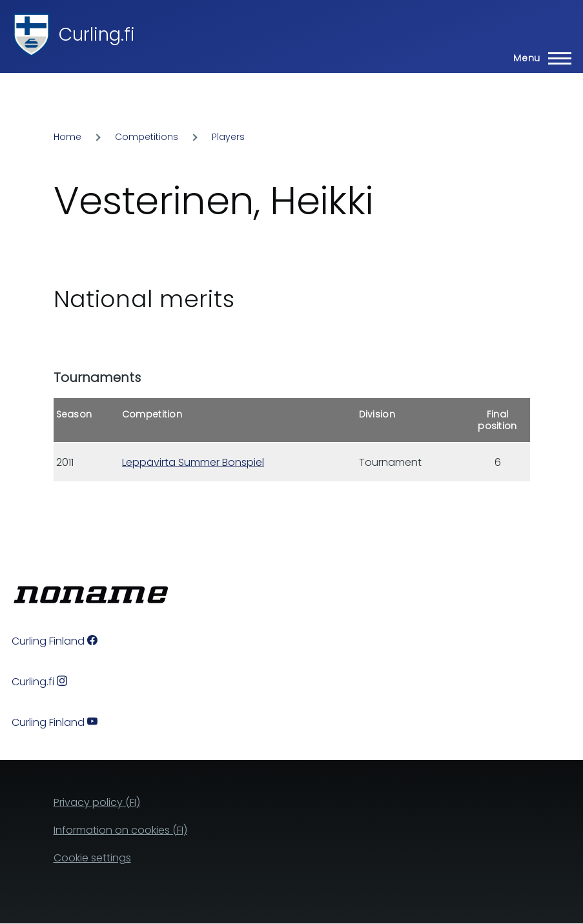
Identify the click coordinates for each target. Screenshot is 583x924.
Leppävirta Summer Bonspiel (193, 462)
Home (67, 137)
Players (228, 137)
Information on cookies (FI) (120, 830)
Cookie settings (92, 858)
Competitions (147, 137)
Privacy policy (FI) (97, 802)
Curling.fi (97, 35)
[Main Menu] (538, 58)
